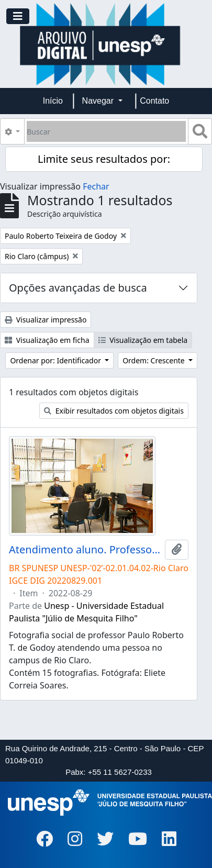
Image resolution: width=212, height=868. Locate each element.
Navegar (99, 101)
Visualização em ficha (47, 340)
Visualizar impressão (46, 320)
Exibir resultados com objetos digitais (114, 411)
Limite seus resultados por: (104, 159)
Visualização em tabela (143, 340)
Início (53, 101)
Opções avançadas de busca (78, 288)
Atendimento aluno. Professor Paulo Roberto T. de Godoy (85, 550)
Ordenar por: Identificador (56, 360)
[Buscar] (106, 131)
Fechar (96, 186)
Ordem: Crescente (154, 360)
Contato (154, 101)
